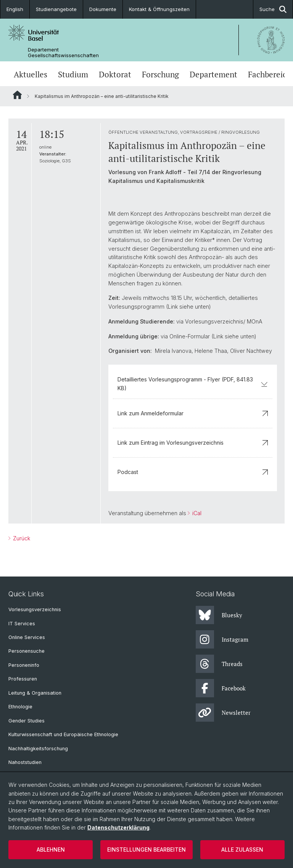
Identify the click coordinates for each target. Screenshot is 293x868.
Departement (213, 74)
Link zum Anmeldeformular (193, 413)
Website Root (17, 95)
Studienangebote (56, 9)
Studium (73, 74)
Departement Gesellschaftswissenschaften (63, 53)
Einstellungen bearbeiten (146, 850)
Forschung (160, 74)
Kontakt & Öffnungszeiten (159, 9)
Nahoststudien (25, 762)
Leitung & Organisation (35, 693)
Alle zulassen (242, 850)
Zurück (21, 538)
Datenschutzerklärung (118, 827)
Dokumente (103, 9)
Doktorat (115, 74)
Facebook (221, 688)
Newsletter (223, 713)
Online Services (27, 637)
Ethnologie (20, 707)
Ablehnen (51, 850)
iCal (196, 513)
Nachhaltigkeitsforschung (38, 749)
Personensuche (27, 651)
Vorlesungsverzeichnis (35, 609)
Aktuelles (31, 74)
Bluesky (219, 615)
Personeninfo (24, 665)
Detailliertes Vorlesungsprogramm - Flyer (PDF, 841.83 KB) (193, 384)
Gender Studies (27, 721)
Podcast (193, 472)
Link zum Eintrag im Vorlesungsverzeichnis (193, 443)
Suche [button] (273, 9)
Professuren (23, 679)
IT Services (22, 624)
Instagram (222, 639)
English (15, 9)
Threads (219, 664)
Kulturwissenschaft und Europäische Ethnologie (63, 734)
